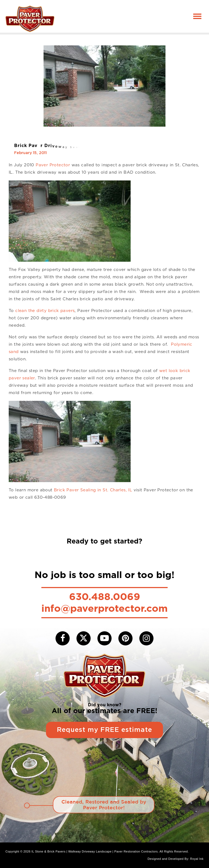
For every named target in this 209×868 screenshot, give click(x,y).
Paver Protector (53, 165)
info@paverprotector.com (104, 608)
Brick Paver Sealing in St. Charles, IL (93, 490)
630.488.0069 (105, 597)
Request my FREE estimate (104, 730)
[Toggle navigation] (197, 16)
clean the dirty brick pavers (45, 311)
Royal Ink (197, 859)
